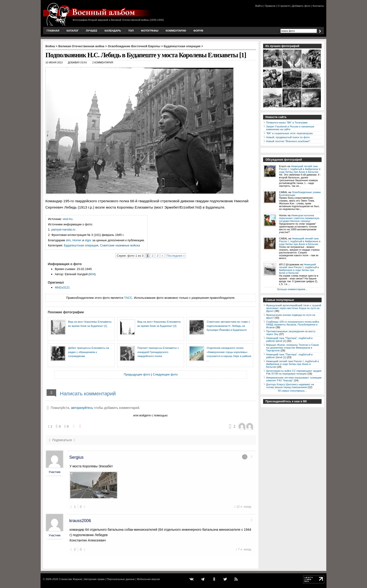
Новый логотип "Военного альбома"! (288, 141)
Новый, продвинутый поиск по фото (288, 137)
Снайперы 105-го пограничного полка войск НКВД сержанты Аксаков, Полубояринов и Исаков (293, 325)
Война (50, 46)
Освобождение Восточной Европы (134, 46)
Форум (198, 31)
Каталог (73, 31)
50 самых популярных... (292, 391)
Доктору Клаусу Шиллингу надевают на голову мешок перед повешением (290, 386)
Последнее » (176, 256)
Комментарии (176, 31)
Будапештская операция (182, 46)
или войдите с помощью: (151, 415)
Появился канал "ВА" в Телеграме (287, 123)
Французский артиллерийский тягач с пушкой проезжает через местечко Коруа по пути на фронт (294, 308)
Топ (131, 31)
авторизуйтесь (82, 408)
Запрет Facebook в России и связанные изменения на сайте (290, 128)
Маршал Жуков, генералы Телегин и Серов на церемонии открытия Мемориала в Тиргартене (292, 348)
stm (68, 240)
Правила (270, 6)
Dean (84, 63)
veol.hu (68, 219)
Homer (77, 240)
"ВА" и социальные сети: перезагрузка (289, 133)
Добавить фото (301, 6)
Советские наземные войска (120, 245)
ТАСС (128, 298)
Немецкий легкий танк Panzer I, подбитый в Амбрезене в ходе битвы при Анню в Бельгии (300, 169)
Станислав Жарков (70, 579)
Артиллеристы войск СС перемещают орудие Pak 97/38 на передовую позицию (294, 372)
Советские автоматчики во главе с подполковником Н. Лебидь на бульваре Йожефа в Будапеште (228, 326)
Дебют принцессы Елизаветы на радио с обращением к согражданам (89, 352)
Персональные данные (121, 579)
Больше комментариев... (292, 289)
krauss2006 (80, 521)
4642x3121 (62, 287)
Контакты (318, 6)
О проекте (284, 6)
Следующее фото (165, 374)
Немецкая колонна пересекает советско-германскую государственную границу (299, 218)
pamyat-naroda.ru (63, 229)
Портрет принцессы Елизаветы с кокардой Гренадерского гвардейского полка (158, 352)
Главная (53, 31)
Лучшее (92, 31)
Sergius (76, 457)
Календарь (113, 31)
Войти (259, 6)
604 (92, 274)
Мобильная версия (148, 579)
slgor (88, 240)
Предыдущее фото (137, 374)
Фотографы (150, 31)
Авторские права (94, 579)
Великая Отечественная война (81, 46)
